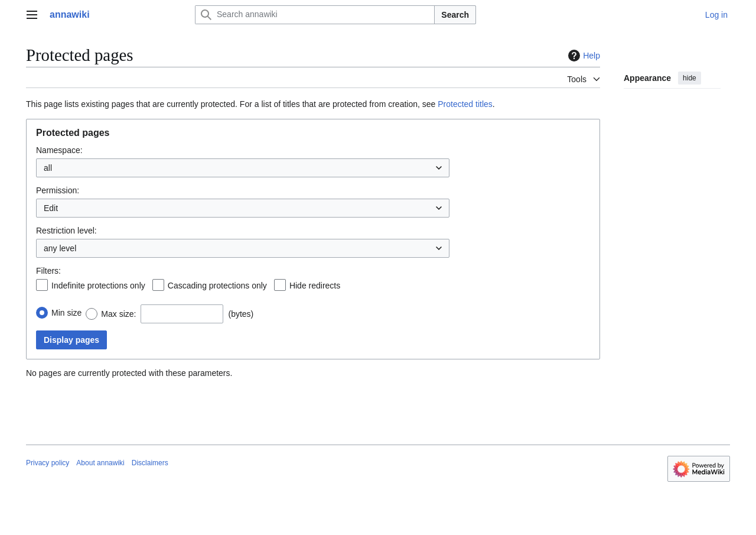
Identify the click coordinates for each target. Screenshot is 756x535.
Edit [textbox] (51, 208)
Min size (66, 313)
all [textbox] (48, 168)
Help (583, 56)
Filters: (48, 271)
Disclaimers (150, 463)
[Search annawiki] (315, 15)
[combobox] (243, 168)
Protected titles (465, 104)
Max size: (118, 314)
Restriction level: (66, 231)
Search (455, 15)
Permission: (58, 190)
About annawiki (100, 463)
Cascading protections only (217, 286)
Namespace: (59, 150)
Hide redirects (315, 286)
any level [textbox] (60, 248)
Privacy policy (48, 463)
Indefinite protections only (98, 286)
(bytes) (241, 314)
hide (690, 78)
